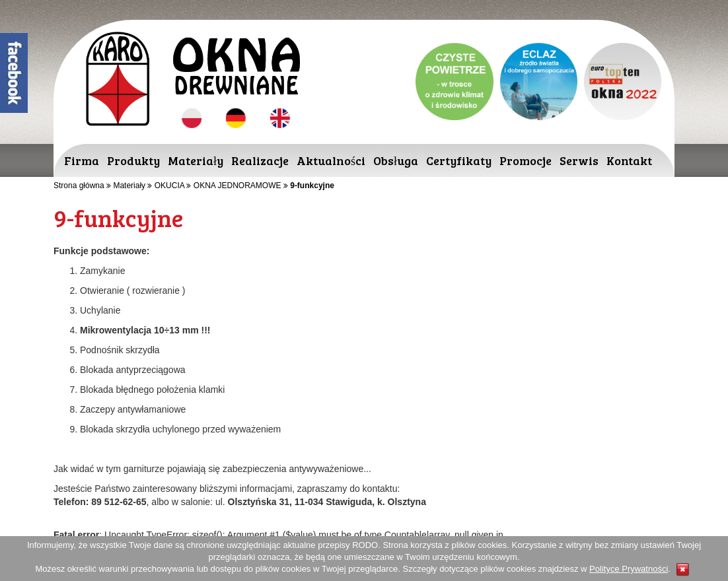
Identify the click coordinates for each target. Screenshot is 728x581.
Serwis (579, 160)
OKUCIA (169, 186)
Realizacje (260, 160)
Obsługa (396, 160)
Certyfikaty (459, 160)
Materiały (196, 160)
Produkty (133, 160)
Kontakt (629, 160)
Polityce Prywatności (629, 569)
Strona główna (79, 186)
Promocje (526, 160)
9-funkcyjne (312, 186)
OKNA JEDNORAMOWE (237, 186)
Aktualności (331, 160)
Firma (82, 160)
